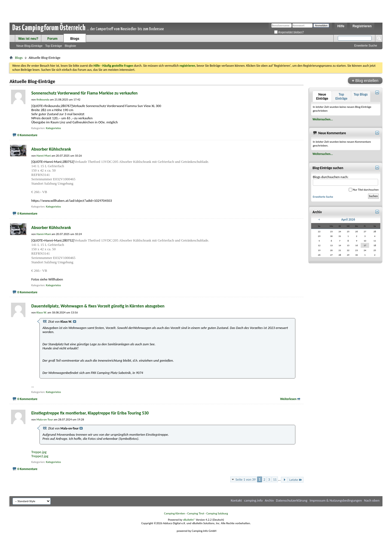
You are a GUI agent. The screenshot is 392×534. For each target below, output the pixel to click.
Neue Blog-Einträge (29, 46)
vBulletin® (189, 520)
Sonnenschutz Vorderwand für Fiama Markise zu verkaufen (84, 93)
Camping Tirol (196, 513)
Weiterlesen (288, 399)
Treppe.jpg (39, 452)
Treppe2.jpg (40, 456)
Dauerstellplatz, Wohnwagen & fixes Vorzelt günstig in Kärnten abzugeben (98, 306)
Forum (52, 39)
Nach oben (372, 500)
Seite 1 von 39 (246, 479)
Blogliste (71, 46)
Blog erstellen (365, 80)
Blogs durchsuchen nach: (345, 180)
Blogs (75, 39)
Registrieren (362, 26)
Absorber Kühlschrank (51, 149)
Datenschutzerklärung (292, 500)
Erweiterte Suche (366, 45)
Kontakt (236, 500)
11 (275, 479)
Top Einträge (54, 46)
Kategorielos (53, 128)
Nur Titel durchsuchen (364, 190)
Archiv (269, 500)
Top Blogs (361, 94)
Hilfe (341, 26)
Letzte (296, 480)
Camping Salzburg (217, 513)
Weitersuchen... (323, 119)
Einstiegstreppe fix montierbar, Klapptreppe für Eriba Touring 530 (90, 413)
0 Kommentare (27, 135)
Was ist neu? (28, 39)
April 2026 (348, 219)
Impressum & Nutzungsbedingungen (336, 500)
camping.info (253, 500)
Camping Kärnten (175, 513)
